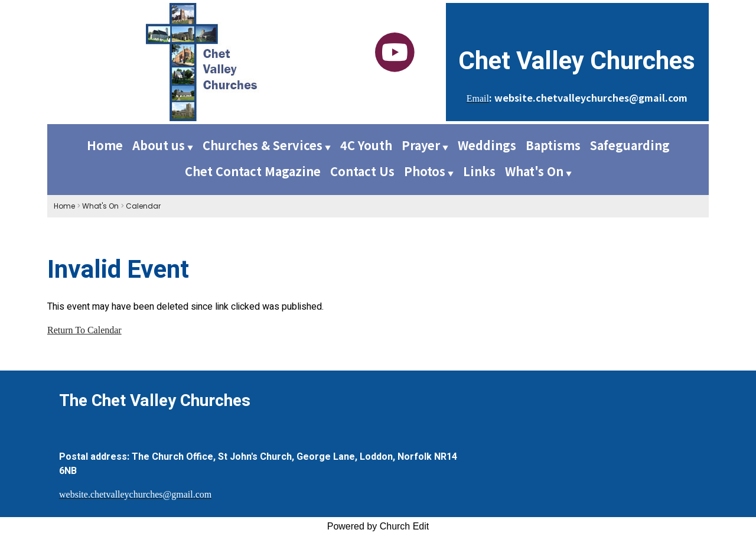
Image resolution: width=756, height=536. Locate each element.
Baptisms (553, 145)
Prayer (421, 145)
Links (479, 171)
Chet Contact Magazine (253, 171)
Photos (425, 171)
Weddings (487, 145)
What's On (534, 171)
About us (159, 145)
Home (105, 145)
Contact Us (362, 171)
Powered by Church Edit (378, 526)
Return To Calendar (84, 330)
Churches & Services (263, 145)
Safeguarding (630, 145)
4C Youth (366, 145)
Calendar (143, 206)
